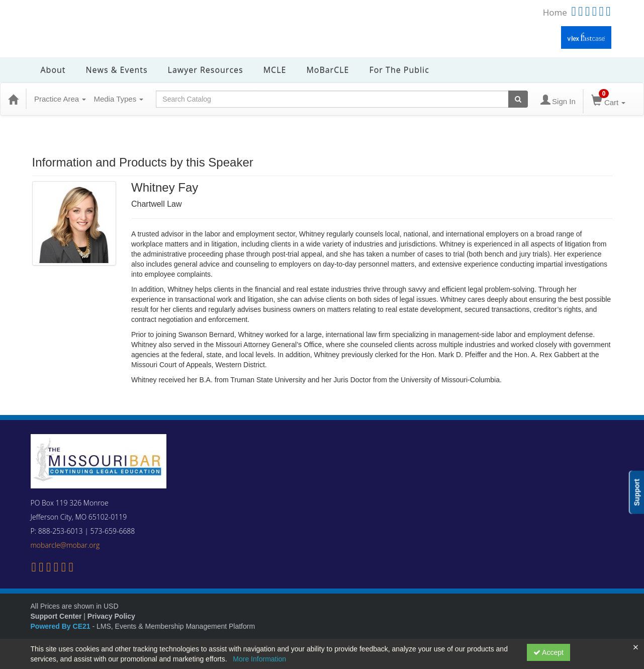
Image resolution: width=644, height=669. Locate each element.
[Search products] (518, 99)
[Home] (13, 99)
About (53, 70)
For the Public (399, 70)
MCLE (275, 70)
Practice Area (60, 99)
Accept (548, 652)
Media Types (118, 99)
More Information (259, 659)
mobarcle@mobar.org (65, 545)
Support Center (56, 616)
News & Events (117, 70)
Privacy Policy (111, 616)
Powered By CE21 (62, 626)
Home (555, 12)
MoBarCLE (328, 70)
